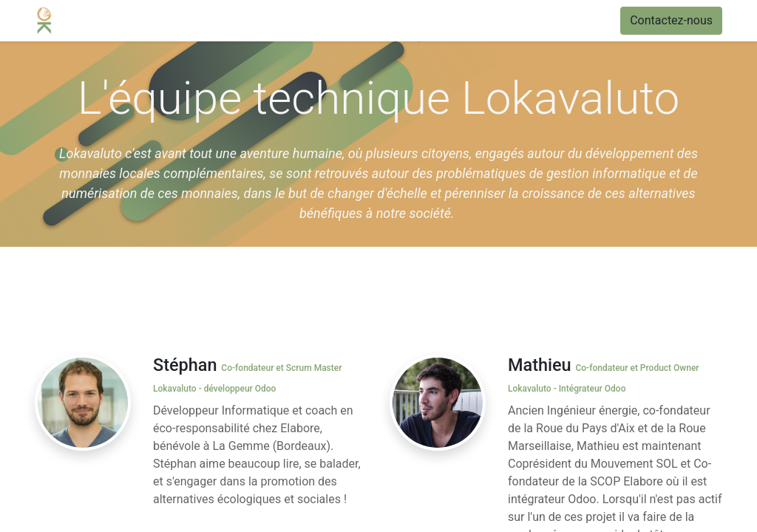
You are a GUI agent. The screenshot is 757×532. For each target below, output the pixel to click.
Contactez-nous (671, 20)
